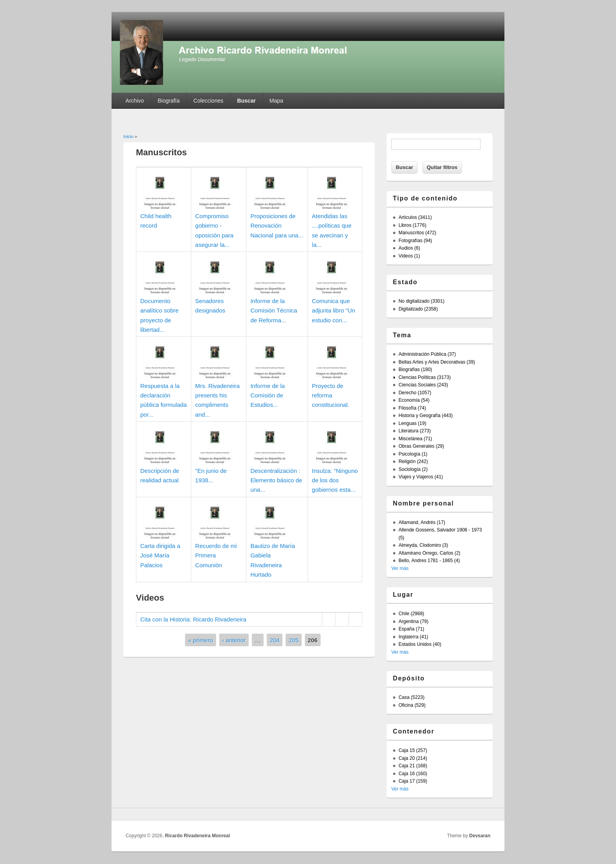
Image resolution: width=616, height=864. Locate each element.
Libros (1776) (412, 225)
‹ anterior (234, 640)
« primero (201, 640)
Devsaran (480, 836)
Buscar (246, 101)
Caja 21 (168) (413, 766)
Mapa (276, 101)
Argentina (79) (413, 621)
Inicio (128, 136)
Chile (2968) (411, 614)
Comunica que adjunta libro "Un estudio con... (334, 311)
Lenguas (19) (412, 423)
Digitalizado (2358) (418, 309)
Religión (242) (413, 461)
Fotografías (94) (415, 241)
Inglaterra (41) (413, 637)
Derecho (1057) (415, 393)
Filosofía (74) (412, 408)
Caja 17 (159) (413, 781)
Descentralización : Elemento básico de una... (276, 480)
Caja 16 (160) (413, 774)
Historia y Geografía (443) (425, 415)
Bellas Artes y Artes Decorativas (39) (437, 362)
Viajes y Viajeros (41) (421, 477)
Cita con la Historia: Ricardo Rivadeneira (193, 619)
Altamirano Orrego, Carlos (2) (429, 553)
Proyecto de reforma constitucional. (331, 395)
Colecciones (208, 101)
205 (294, 640)
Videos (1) (409, 256)
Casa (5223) (411, 697)
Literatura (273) (414, 431)
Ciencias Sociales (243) (423, 385)
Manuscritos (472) (417, 233)
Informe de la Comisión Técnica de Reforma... (274, 311)
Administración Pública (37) (427, 354)
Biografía (169, 101)
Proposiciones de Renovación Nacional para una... (277, 226)
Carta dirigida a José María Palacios (160, 555)
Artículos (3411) (415, 217)
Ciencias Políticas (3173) (424, 377)
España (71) (411, 629)
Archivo (135, 101)
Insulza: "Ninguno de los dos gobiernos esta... (335, 480)
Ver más (400, 568)
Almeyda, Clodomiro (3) (423, 545)
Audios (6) (409, 248)
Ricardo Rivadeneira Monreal (197, 836)
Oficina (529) (412, 705)
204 (275, 640)
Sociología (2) (413, 469)
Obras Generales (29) (421, 446)
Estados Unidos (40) (420, 644)
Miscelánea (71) (415, 439)
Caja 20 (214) (413, 758)
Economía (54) (414, 400)
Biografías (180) (415, 369)
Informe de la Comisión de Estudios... (268, 395)
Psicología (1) (413, 454)
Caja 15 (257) (413, 750)
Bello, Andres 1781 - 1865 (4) (429, 561)
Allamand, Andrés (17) (422, 522)
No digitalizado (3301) (421, 301)
